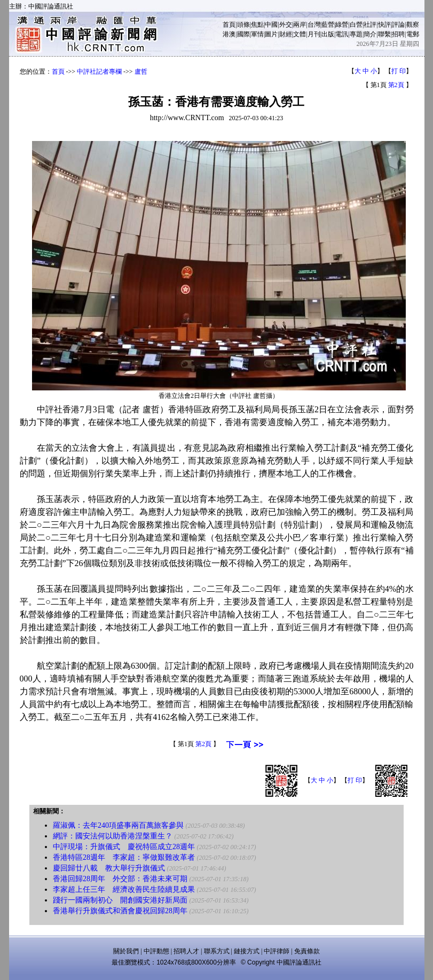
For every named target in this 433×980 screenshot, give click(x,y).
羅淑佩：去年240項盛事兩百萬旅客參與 (118, 825)
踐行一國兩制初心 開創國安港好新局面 (120, 900)
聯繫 (384, 34)
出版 (328, 34)
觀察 (413, 25)
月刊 (314, 34)
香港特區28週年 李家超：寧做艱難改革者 (124, 857)
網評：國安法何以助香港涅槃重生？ (113, 836)
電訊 (342, 34)
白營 (356, 25)
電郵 (413, 34)
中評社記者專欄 (99, 72)
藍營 (328, 25)
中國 (271, 25)
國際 (243, 34)
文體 (300, 34)
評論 (398, 25)
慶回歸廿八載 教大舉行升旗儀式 (109, 868)
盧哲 (141, 72)
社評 (370, 25)
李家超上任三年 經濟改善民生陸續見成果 (124, 889)
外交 (286, 25)
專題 (356, 34)
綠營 (342, 25)
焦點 (257, 25)
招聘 (398, 34)
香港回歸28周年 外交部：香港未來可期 (120, 879)
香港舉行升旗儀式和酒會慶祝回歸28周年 (120, 911)
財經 (286, 34)
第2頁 (396, 85)
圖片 (271, 34)
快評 (384, 25)
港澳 (229, 34)
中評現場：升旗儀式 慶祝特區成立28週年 (124, 847)
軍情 (257, 34)
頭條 (243, 25)
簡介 (370, 34)
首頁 (229, 25)
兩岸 (300, 25)
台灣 (314, 25)
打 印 (399, 71)
